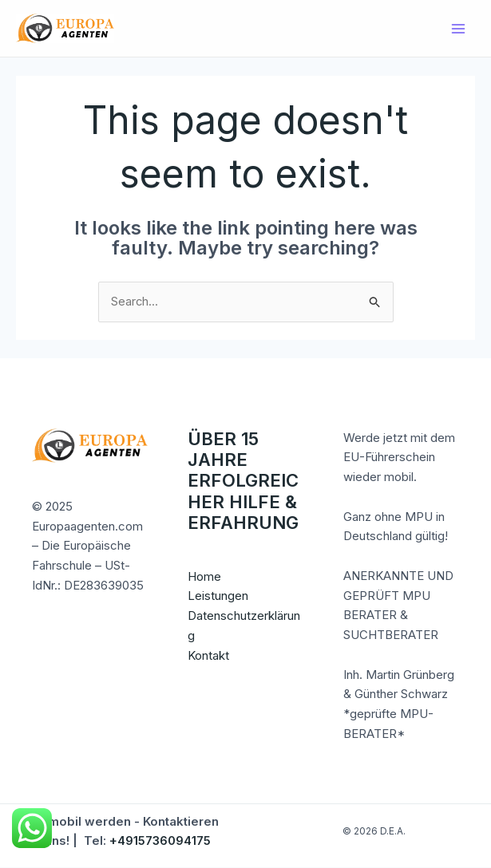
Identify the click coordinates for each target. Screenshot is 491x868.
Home (204, 576)
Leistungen (218, 596)
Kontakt (208, 655)
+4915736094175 (160, 841)
